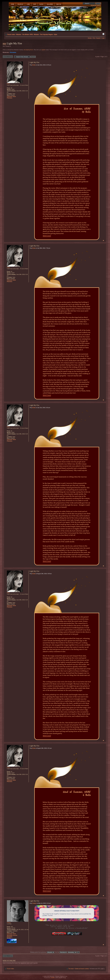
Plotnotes (10, 98)
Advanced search (96, 5)
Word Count (47, 236)
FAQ (94, 38)
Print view (103, 34)
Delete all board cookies (82, 969)
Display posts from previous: (42, 952)
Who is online (9, 961)
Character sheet (11, 97)
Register (98, 38)
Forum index (11, 35)
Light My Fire (14, 43)
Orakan (34, 903)
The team (71, 969)
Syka (56, 35)
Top (103, 240)
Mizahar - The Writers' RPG (25, 35)
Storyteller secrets (12, 935)
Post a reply (8, 57)
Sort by (61, 952)
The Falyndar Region (46, 35)
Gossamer (13, 52)
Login (103, 38)
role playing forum (28, 50)
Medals (90, 38)
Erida (34, 65)
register (43, 50)
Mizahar (36, 35)
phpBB (52, 978)
